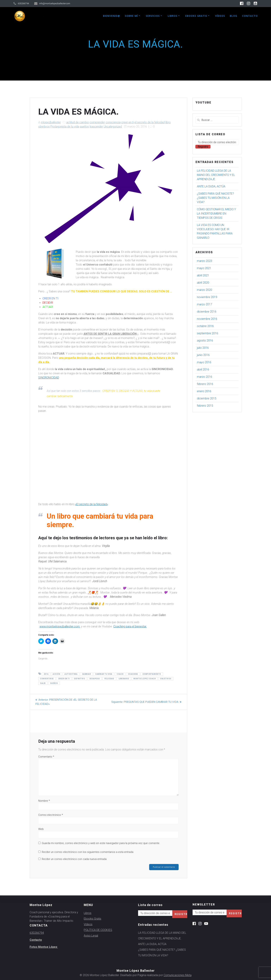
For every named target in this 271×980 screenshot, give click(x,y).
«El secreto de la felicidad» (92, 504)
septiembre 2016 (208, 333)
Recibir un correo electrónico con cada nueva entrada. (74, 859)
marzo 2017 (205, 304)
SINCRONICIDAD (49, 378)
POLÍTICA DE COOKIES (98, 930)
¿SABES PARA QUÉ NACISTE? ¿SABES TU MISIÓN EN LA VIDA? (215, 198)
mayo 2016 (204, 362)
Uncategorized (113, 127)
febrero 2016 (205, 384)
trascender (96, 127)
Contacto (250, 16)
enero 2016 (204, 391)
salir (43, 683)
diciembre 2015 (207, 398)
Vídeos (220, 16)
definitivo (80, 679)
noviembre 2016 (207, 319)
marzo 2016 (205, 377)
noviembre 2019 (207, 297)
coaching (133, 674)
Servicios (153, 16)
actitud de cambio (78, 122)
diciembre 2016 (207, 312)
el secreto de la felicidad (150, 122)
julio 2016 (203, 348)
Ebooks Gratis (196, 16)
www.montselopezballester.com (60, 626)
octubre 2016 (205, 326)
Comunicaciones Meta (178, 975)
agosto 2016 (205, 341)
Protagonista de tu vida (65, 127)
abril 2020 (203, 283)
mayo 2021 (204, 268)
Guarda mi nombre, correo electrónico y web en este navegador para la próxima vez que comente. (101, 843)
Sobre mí (131, 16)
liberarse (124, 679)
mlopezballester (51, 122)
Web (41, 829)
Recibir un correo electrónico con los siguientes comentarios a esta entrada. (88, 852)
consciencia (113, 122)
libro (168, 122)
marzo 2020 (205, 290)
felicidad (109, 679)
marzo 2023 (205, 261)
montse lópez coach (145, 679)
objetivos (44, 127)
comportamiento (152, 674)
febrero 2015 (205, 406)
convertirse (47, 679)
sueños (84, 127)
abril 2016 (203, 369)
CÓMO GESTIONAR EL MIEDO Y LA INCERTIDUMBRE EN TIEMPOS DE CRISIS (216, 214)
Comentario (46, 757)
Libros (173, 16)
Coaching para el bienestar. (130, 626)
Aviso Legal (91, 936)
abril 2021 (203, 275)
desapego (95, 679)
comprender (97, 122)
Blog (233, 16)
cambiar (86, 674)
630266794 (37, 933)
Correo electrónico (51, 815)
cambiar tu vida (104, 674)
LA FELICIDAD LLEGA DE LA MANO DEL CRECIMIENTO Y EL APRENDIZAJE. (216, 175)
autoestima (71, 674)
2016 (46, 674)
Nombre (44, 801)
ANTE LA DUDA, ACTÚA (211, 186)
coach (120, 674)
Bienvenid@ (112, 16)
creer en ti (127, 122)
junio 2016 (203, 355)
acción (56, 674)
